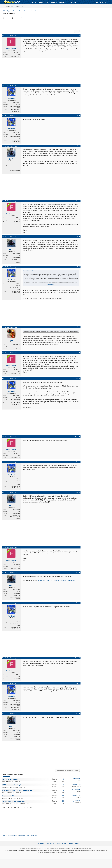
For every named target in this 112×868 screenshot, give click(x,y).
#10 (77, 378)
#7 (78, 267)
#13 (77, 492)
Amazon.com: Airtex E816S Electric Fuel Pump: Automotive (56, 580)
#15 (77, 572)
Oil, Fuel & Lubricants (19, 804)
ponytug (78, 797)
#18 (77, 683)
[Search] (106, 2)
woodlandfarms (76, 786)
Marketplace (43, 2)
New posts (18, 6)
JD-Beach (5, 798)
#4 (78, 146)
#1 (78, 35)
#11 (76, 436)
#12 (77, 462)
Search (24, 6)
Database (63, 2)
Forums (34, 2)
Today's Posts (9, 6)
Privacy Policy (74, 843)
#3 (78, 115)
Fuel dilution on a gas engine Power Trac (17, 790)
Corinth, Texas (16, 348)
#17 (76, 658)
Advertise (50, 843)
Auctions (54, 2)
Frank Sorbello (7, 18)
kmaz (4, 782)
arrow (4, 804)
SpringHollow (6, 787)
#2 (78, 85)
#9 (76, 352)
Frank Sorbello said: (27, 271)
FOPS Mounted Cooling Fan (13, 785)
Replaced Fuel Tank (9, 796)
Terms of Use (62, 843)
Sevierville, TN (16, 167)
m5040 (4, 793)
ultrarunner (78, 803)
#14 (76, 547)
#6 (78, 236)
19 (63, 796)
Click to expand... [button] (51, 285)
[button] (67, 2)
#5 (76, 201)
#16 (77, 603)
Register (73, 2)
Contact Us (40, 843)
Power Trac (17, 782)
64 (63, 801)
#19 (77, 713)
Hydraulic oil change (10, 779)
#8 (78, 327)
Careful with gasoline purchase (14, 801)
